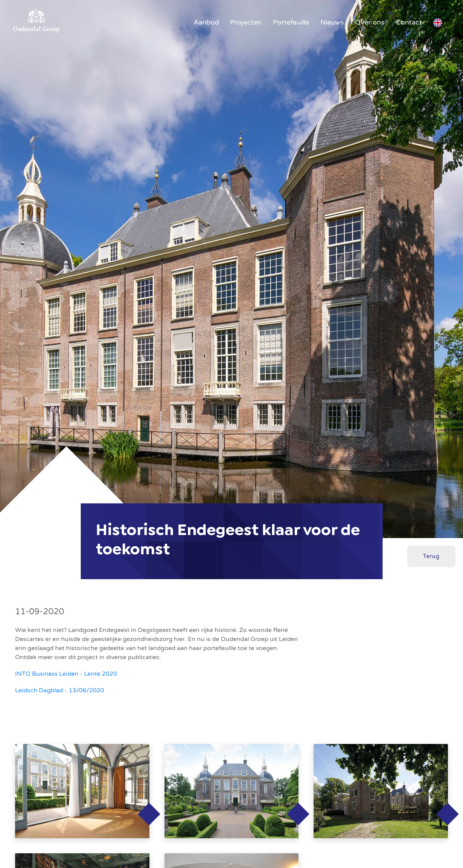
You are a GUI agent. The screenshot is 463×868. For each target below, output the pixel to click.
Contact (409, 22)
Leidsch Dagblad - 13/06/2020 (60, 690)
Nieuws (332, 22)
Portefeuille (291, 22)
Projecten (246, 22)
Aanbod (206, 22)
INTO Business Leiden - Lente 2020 (66, 674)
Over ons (370, 22)
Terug (431, 556)
